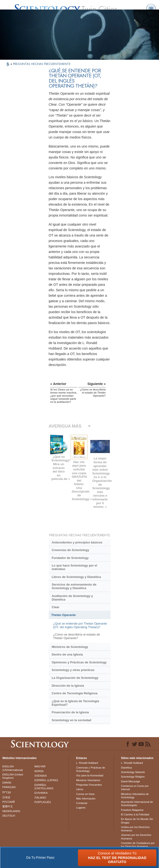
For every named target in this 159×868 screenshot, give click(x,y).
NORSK (39, 771)
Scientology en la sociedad (71, 720)
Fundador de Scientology (70, 558)
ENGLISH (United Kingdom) (13, 776)
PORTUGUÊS (43, 802)
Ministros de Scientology (70, 647)
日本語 (6, 797)
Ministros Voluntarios (88, 780)
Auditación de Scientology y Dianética (72, 598)
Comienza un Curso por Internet (135, 788)
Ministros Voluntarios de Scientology (135, 796)
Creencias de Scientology (70, 550)
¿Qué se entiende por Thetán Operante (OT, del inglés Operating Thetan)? (80, 625)
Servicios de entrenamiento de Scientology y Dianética (74, 586)
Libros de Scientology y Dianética (76, 577)
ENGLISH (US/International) (13, 768)
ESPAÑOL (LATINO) (46, 780)
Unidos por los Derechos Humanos (135, 829)
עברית (7, 792)
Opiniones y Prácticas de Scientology (79, 662)
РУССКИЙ (9, 802)
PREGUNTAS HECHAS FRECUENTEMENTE (42, 64)
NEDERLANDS (11, 811)
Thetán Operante (64, 615)
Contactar (82, 803)
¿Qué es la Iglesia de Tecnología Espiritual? (75, 703)
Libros (80, 789)
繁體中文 (8, 806)
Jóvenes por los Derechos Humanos (136, 837)
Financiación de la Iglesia (70, 712)
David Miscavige (130, 781)
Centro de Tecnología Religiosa (75, 693)
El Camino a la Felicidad (135, 814)
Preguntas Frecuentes (89, 785)
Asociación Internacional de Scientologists (137, 804)
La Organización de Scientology (75, 678)
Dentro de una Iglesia (67, 654)
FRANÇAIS (9, 787)
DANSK (7, 783)
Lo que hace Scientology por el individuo (74, 567)
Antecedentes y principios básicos (77, 542)
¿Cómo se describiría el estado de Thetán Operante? (76, 636)
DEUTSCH (9, 816)
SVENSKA (41, 776)
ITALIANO (40, 798)
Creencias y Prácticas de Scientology (91, 769)
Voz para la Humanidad (90, 775)
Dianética (126, 768)
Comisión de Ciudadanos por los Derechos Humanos (138, 845)
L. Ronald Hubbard (87, 763)
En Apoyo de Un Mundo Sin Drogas (137, 821)
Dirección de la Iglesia (68, 686)
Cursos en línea (85, 794)
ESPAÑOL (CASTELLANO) (44, 787)
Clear (55, 607)
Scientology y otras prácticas (73, 670)
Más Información (86, 799)
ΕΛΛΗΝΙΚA (41, 793)
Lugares (81, 808)
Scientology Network (133, 772)
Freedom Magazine (132, 810)
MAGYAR (40, 766)
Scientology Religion (133, 777)
